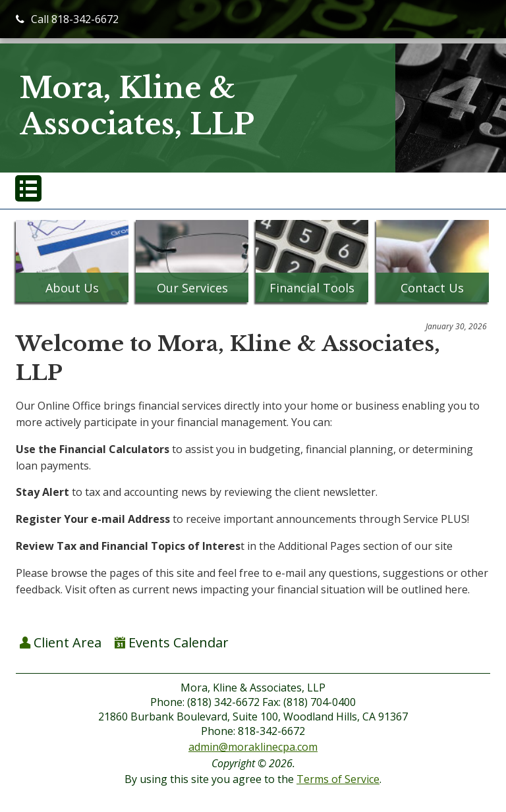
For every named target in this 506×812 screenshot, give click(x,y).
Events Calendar (172, 642)
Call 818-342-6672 (67, 19)
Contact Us (432, 288)
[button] (28, 188)
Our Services (192, 288)
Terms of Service (338, 779)
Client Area (61, 642)
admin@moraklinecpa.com (253, 747)
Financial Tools (312, 288)
